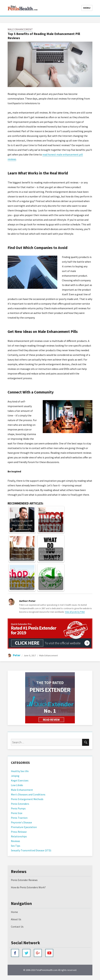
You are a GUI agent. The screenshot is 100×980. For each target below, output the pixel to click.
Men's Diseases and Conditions (28, 794)
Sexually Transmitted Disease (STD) (31, 850)
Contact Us (17, 927)
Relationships (19, 836)
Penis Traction (19, 818)
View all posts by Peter (75, 612)
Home (14, 912)
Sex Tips (16, 846)
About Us (16, 919)
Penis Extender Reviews (24, 880)
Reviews (15, 841)
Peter (17, 655)
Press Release (19, 832)
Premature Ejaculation (24, 827)
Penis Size (17, 813)
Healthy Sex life (20, 771)
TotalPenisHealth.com (47, 970)
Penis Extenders (20, 804)
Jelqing (15, 776)
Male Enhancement (20, 29)
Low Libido (17, 785)
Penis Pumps (18, 808)
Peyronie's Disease (21, 822)
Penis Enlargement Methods (27, 799)
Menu (87, 8)
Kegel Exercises (20, 780)
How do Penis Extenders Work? (28, 887)
